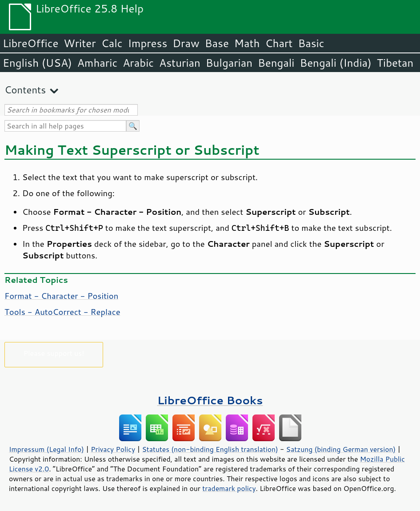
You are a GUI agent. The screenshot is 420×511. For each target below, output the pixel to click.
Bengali (276, 63)
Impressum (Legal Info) (46, 449)
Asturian (180, 63)
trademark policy (229, 488)
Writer (80, 43)
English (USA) (37, 63)
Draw (186, 43)
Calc (112, 43)
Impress (148, 43)
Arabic (138, 63)
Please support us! (54, 353)
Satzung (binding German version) (341, 449)
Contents (25, 90)
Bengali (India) (336, 63)
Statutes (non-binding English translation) (210, 449)
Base (217, 43)
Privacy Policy (113, 449)
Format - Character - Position (61, 296)
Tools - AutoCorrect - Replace (62, 312)
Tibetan (395, 63)
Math (247, 43)
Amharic (97, 63)
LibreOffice (30, 43)
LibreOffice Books (210, 400)
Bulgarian (229, 63)
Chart (279, 43)
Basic (311, 43)
